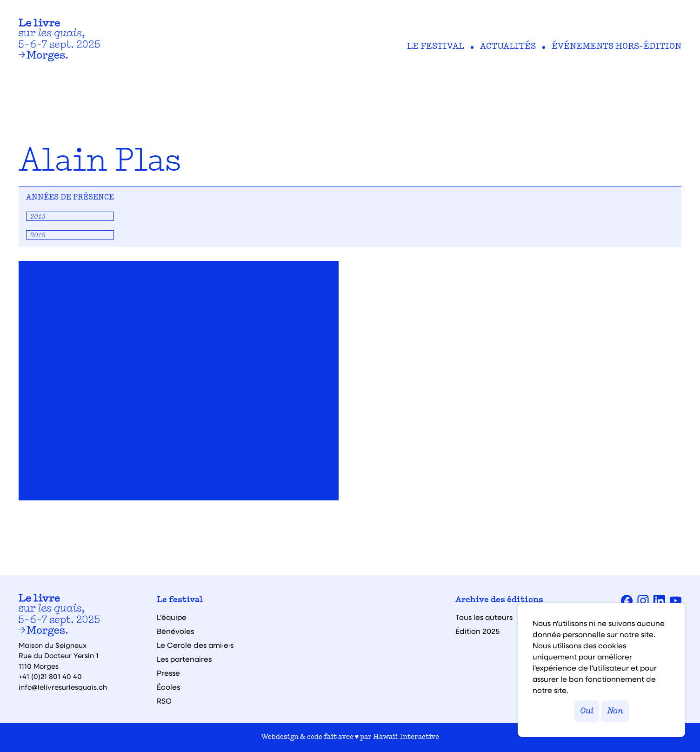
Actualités (508, 47)
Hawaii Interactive (406, 737)
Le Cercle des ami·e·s (195, 645)
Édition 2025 (477, 631)
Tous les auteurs (484, 617)
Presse (168, 673)
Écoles (168, 687)
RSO (164, 701)
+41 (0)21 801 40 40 (50, 676)
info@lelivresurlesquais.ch (63, 687)
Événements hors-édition (617, 47)
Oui (587, 711)
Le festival (436, 47)
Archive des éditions (499, 600)
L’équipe (172, 617)
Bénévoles (175, 631)
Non (615, 711)
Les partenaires (184, 659)
